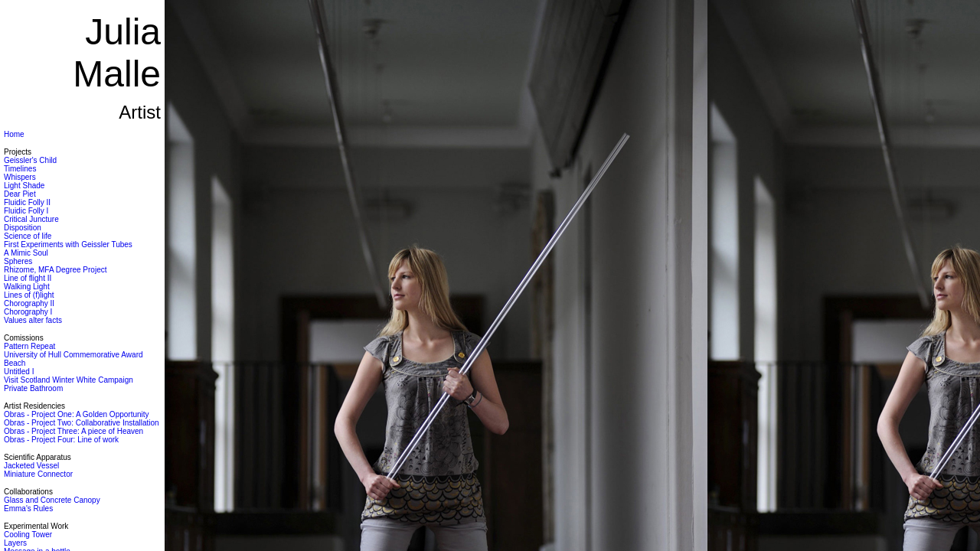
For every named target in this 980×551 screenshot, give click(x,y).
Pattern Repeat (29, 346)
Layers (15, 543)
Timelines (20, 169)
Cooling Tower (28, 535)
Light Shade (24, 186)
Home (14, 134)
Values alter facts (33, 320)
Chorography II (29, 303)
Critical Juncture (31, 219)
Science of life (28, 236)
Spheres (18, 261)
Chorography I (28, 312)
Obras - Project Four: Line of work (61, 440)
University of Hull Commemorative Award (73, 355)
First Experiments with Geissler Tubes (68, 245)
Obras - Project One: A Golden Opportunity (77, 414)
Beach (15, 363)
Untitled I (19, 372)
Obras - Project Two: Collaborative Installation (82, 423)
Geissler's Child (30, 160)
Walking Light (27, 287)
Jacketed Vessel (31, 466)
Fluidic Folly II (27, 202)
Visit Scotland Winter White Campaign (69, 380)
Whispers (20, 177)
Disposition (23, 228)
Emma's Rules (28, 509)
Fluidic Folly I (26, 211)
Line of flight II (28, 278)
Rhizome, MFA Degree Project (56, 270)
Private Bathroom (33, 388)
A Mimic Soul (26, 253)
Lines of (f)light (29, 295)
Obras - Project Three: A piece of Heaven (73, 431)
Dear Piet (20, 194)
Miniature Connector (38, 474)
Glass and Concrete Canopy (52, 500)
